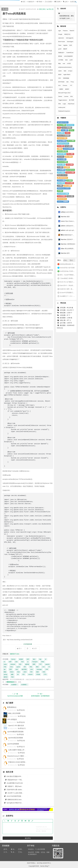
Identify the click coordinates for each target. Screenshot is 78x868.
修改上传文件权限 (14, 713)
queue (18, 667)
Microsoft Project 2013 (64, 93)
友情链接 (15, 852)
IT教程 (40, 2)
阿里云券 (7, 849)
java (17, 669)
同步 (12, 677)
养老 (60, 104)
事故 (60, 64)
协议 (18, 672)
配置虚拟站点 (12, 707)
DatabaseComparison (64, 111)
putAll (60, 49)
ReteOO (72, 31)
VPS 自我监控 (12, 719)
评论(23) (21, 722)
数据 (5, 672)
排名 (71, 96)
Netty (43, 662)
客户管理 (71, 100)
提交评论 (28, 838)
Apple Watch (67, 75)
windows (13, 664)
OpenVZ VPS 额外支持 (16, 725)
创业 (66, 60)
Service (13, 659)
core (43, 667)
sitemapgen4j (70, 38)
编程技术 (31, 2)
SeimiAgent (70, 42)
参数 (12, 674)
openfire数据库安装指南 (15, 732)
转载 (5, 9)
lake (68, 82)
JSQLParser (71, 104)
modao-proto (62, 107)
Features (65, 31)
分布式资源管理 (68, 56)
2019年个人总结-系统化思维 (16, 793)
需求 (11, 669)
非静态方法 (67, 34)
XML (31, 667)
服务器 (6, 677)
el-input (70, 71)
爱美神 (60, 56)
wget (60, 31)
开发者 (38, 674)
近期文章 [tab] (73, 260)
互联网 (58, 2)
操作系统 (24, 669)
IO (49, 667)
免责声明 (22, 852)
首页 (23, 2)
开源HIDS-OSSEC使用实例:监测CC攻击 (22, 762)
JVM (47, 669)
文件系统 (61, 60)
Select (12, 672)
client (25, 672)
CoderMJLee (70, 53)
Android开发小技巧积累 (67, 268)
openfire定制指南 (13, 744)
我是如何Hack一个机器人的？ (16, 780)
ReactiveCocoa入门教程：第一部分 (19, 756)
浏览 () (42, 9)
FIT (71, 86)
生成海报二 (24, 685)
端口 (34, 659)
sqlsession (61, 38)
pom (32, 669)
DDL (20, 664)
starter (60, 71)
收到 (65, 253)
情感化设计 (61, 53)
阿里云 (33, 863)
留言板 (73, 2)
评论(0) (20, 734)
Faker (60, 45)
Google (60, 34)
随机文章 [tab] (60, 260)
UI (4, 662)
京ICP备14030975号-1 (44, 863)
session (30, 674)
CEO (60, 78)
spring (5, 674)
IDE (25, 667)
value (5, 664)
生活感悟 (49, 2)
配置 (34, 664)
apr (5, 669)
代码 (44, 672)
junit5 (71, 60)
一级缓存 (61, 89)
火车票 (69, 64)
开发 (5, 667)
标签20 (67, 89)
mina (11, 667)
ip (28, 662)
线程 (37, 672)
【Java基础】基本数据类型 (68, 278)
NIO (31, 672)
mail (64, 64)
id (46, 659)
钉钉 (60, 86)
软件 (28, 659)
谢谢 (65, 217)
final (22, 662)
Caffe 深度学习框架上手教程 (18, 750)
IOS (24, 674)
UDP (10, 662)
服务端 (27, 664)
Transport (35, 662)
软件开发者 (61, 82)
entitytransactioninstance (65, 67)
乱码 (71, 45)
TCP (40, 664)
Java (18, 654)
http (40, 659)
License (66, 96)
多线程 (21, 659)
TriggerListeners (63, 100)
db (18, 674)
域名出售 (15, 849)
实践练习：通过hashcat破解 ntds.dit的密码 (21, 786)
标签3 (60, 75)
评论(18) (22, 716)
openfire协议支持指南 (16, 738)
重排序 (65, 49)
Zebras (60, 96)
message (39, 669)
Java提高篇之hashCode (13, 783)
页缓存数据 (66, 78)
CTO (45, 674)
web (16, 662)
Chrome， (66, 86)
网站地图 (22, 849)
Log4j (64, 104)
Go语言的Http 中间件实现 (68, 271)
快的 (65, 71)
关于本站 (7, 852)
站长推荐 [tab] (66, 260)
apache (47, 664)
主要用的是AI (68, 244)
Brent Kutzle (62, 42)
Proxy (72, 82)
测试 (37, 667)
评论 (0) (50, 9)
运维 (66, 2)
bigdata (65, 45)
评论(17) (22, 728)
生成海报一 (14, 685)
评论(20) (21, 710)
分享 (34, 648)
